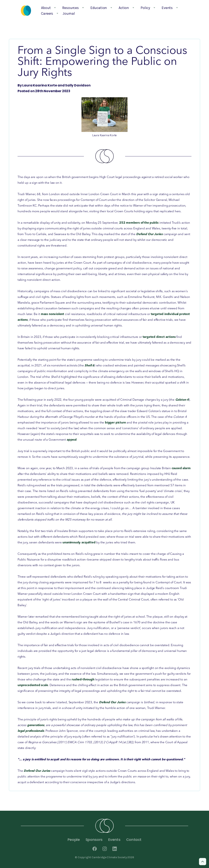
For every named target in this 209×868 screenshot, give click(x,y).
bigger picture (115, 423)
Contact (134, 840)
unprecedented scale (33, 685)
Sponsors (94, 840)
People (74, 840)
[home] (26, 11)
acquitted (88, 543)
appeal (72, 440)
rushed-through (83, 680)
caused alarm (181, 468)
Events (114, 840)
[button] (47, 8)
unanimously (72, 543)
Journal (69, 13)
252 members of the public (139, 223)
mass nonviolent (53, 314)
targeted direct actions (159, 337)
